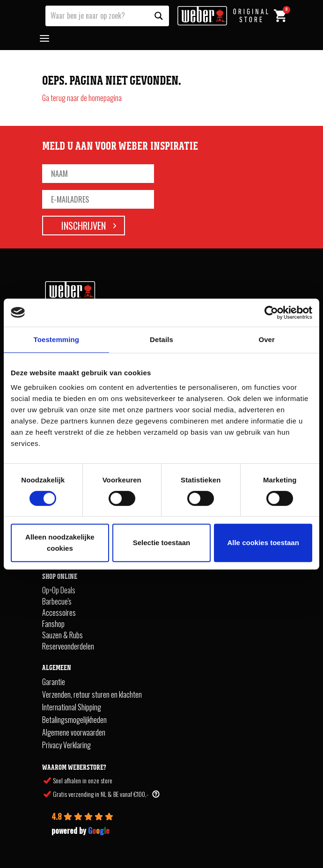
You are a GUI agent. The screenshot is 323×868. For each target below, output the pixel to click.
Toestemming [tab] (57, 339)
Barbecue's (57, 601)
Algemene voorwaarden (74, 732)
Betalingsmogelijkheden (74, 720)
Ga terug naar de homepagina (82, 98)
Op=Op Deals (59, 590)
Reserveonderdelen (68, 646)
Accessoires (59, 613)
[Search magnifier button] (159, 16)
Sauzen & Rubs (62, 635)
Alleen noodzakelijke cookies (60, 543)
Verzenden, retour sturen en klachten (92, 694)
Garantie (54, 682)
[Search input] (97, 15)
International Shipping (72, 707)
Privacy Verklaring (66, 745)
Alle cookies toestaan (263, 543)
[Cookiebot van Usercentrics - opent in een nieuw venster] (271, 313)
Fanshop (53, 624)
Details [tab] (161, 339)
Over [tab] (267, 339)
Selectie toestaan (162, 543)
